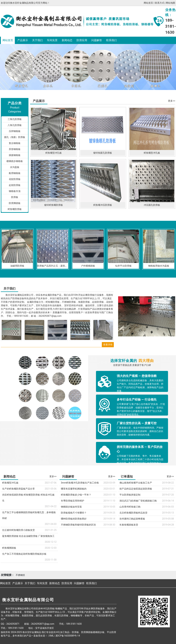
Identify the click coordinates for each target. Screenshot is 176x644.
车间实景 (52, 40)
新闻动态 (67, 40)
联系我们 (111, 40)
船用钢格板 (15, 173)
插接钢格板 (15, 155)
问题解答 (97, 40)
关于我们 (37, 40)
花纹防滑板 (15, 179)
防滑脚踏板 (15, 203)
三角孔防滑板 (15, 119)
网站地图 (171, 3)
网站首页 (148, 3)
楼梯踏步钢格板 (15, 161)
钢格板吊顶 (15, 191)
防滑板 (15, 197)
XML (51, 636)
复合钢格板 (15, 143)
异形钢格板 (15, 149)
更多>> (172, 101)
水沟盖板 (15, 167)
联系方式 (160, 3)
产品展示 (23, 40)
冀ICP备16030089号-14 (68, 636)
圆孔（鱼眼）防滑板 (15, 137)
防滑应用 (82, 40)
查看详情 (108, 345)
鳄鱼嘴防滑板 (15, 209)
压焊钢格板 (15, 131)
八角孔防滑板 (15, 125)
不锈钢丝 (20, 575)
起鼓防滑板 (15, 185)
